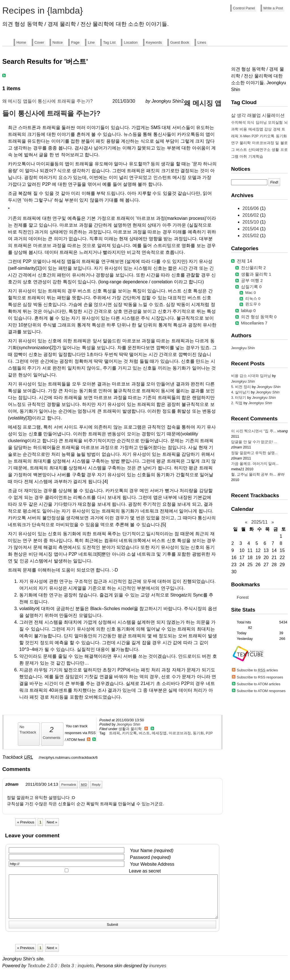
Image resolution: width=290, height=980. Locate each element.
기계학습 (256, 156)
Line (91, 42)
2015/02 (251, 236)
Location (131, 42)
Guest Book (180, 42)
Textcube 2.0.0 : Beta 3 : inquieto (60, 974)
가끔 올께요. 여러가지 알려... (255, 464)
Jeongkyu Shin (128, 724)
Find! (274, 182)
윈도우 (253, 304)
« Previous (25, 822)
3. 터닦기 (239, 398)
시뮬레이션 (273, 115)
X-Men (245, 136)
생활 (275, 150)
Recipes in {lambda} (43, 10)
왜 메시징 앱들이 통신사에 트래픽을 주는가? (47, 101)
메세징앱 (159, 733)
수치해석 (238, 122)
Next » (52, 822)
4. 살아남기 (241, 392)
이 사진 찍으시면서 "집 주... (254, 431)
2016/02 (251, 215)
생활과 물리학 (130, 729)
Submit (112, 933)
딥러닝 (261, 122)
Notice (57, 42)
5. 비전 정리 (241, 387)
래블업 (254, 115)
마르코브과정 (180, 733)
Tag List (109, 42)
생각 (241, 115)
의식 (251, 122)
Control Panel (244, 8)
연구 (235, 143)
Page (75, 42)
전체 (244, 261)
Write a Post (273, 8)
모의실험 (275, 122)
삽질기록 (251, 287)
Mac (250, 293)
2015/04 (251, 229)
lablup (248, 311)
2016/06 (251, 208)
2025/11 (259, 522)
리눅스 (253, 299)
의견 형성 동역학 (259, 317)
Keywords (154, 42)
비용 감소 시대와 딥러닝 (251, 376)
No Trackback (28, 730)
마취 (243, 156)
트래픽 (115, 733)
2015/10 (251, 222)
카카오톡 (129, 733)
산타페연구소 (259, 150)
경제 (277, 129)
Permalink (69, 785)
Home (21, 42)
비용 (243, 129)
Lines (202, 42)
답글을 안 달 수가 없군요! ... (254, 442)
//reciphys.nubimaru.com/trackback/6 (68, 757)
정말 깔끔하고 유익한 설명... (254, 453)
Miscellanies (254, 323)
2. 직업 (237, 403)
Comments (52, 732)
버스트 (144, 733)
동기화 (198, 733)
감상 (268, 129)
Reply (96, 785)
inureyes (158, 974)
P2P (209, 733)
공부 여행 (252, 281)
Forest (243, 597)
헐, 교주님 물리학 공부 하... (253, 474)
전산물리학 (253, 268)
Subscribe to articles (257, 670)
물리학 (245, 143)
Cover (39, 42)
